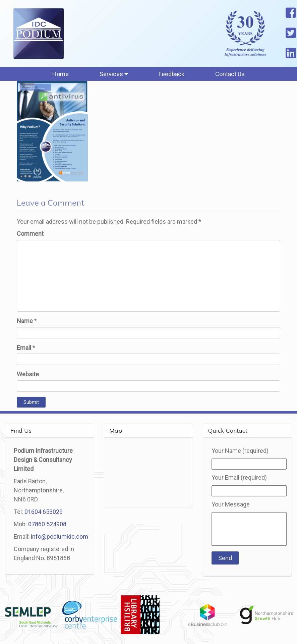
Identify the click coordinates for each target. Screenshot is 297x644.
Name (25, 321)
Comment (30, 234)
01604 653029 (44, 512)
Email (24, 348)
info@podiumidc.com (60, 536)
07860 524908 (47, 524)
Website (28, 374)
